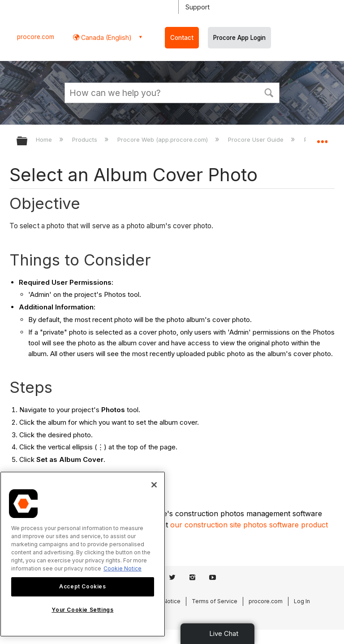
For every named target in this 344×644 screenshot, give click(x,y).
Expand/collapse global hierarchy (28, 141)
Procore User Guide (257, 139)
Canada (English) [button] (105, 37)
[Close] (154, 485)
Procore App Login (239, 38)
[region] (83, 554)
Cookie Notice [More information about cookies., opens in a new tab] (123, 568)
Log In (302, 601)
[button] (269, 92)
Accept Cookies (82, 586)
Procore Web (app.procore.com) (163, 139)
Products (86, 139)
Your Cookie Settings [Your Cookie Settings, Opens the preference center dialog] (82, 610)
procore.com (36, 37)
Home (45, 139)
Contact (182, 38)
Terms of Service (215, 601)
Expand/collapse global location (322, 138)
